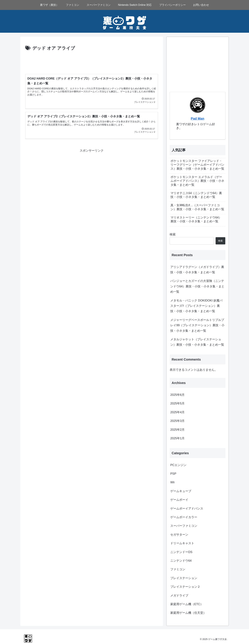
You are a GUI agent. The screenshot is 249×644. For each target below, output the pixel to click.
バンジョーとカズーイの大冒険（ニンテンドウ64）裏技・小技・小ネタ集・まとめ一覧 (197, 286)
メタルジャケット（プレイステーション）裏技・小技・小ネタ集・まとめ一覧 (197, 342)
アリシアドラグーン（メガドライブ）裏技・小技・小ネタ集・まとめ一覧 (197, 270)
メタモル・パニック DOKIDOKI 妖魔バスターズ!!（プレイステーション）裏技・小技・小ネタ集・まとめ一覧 (196, 306)
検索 (173, 234)
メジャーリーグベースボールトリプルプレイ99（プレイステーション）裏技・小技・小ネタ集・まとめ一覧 (197, 325)
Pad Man (197, 119)
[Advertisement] (92, 61)
